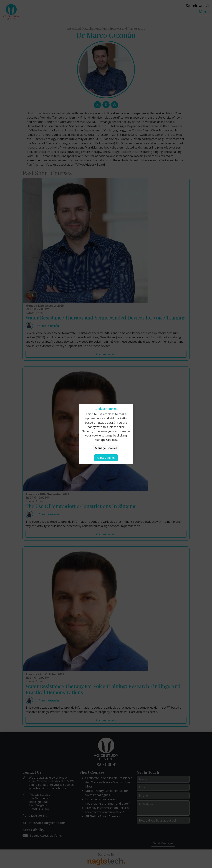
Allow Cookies (106, 458)
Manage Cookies (106, 448)
